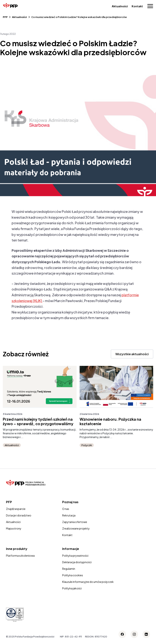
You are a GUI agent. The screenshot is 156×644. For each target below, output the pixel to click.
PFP (5, 17)
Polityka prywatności (75, 556)
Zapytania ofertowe (75, 522)
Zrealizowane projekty (76, 528)
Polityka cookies (73, 575)
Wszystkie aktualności (132, 354)
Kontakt (137, 6)
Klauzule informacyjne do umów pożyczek (88, 582)
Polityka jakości (72, 588)
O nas (66, 509)
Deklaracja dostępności (77, 562)
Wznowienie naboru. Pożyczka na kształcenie (110, 421)
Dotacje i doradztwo (19, 515)
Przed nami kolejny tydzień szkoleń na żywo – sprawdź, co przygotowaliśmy (38, 421)
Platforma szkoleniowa (20, 556)
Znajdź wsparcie (16, 509)
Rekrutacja (69, 515)
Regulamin (69, 569)
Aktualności (120, 6)
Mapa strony (14, 528)
